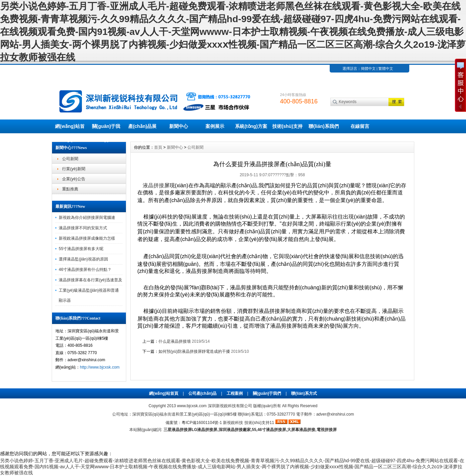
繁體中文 (386, 68)
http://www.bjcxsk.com (100, 367)
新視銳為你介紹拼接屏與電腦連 (87, 218)
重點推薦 (70, 189)
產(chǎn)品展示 (142, 128)
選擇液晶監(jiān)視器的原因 (83, 259)
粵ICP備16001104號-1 (202, 423)
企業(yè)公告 (74, 179)
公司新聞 (70, 159)
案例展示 (215, 126)
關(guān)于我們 (106, 128)
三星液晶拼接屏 (178, 430)
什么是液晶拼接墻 (175, 341)
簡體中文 (368, 68)
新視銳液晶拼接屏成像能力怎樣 (87, 238)
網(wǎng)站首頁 (70, 128)
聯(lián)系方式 (304, 393)
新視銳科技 (233, 423)
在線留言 (360, 126)
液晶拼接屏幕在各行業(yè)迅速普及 (90, 280)
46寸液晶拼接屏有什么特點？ (85, 270)
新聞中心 (179, 126)
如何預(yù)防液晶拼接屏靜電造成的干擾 (194, 351)
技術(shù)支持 (287, 126)
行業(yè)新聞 (74, 169)
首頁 (158, 147)
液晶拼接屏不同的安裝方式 (83, 228)
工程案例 (235, 393)
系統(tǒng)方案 (251, 126)
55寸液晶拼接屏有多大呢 (81, 249)
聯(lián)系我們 (323, 126)
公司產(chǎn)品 (202, 393)
